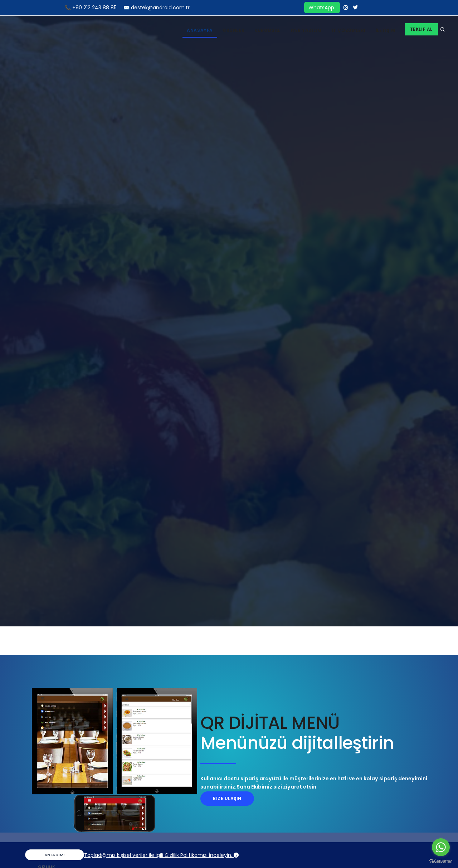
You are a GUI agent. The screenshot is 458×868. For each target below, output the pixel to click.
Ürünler (234, 30)
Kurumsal (267, 30)
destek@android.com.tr (160, 8)
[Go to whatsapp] (441, 847)
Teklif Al (421, 29)
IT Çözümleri (349, 30)
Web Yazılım (306, 30)
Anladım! (48, 856)
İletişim (386, 30)
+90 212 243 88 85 (94, 8)
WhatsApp (322, 8)
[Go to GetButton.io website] (441, 861)
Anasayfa (200, 30)
